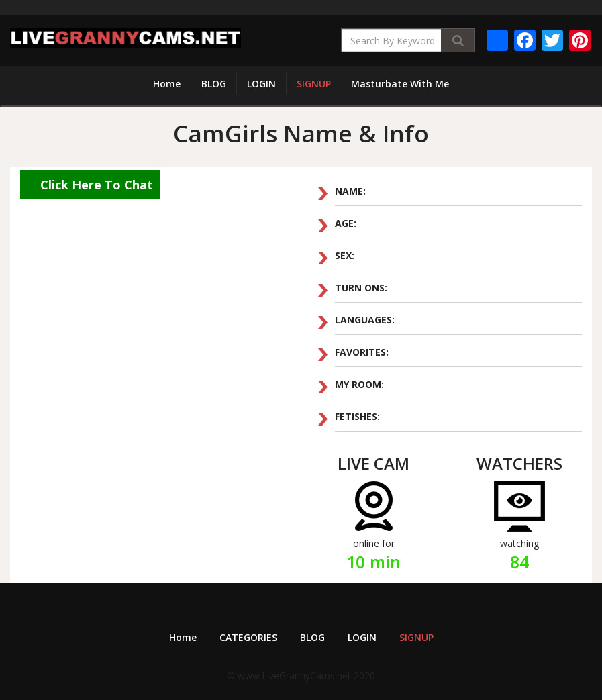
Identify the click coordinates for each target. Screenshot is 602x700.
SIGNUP (314, 84)
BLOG (214, 84)
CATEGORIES (248, 637)
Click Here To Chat (97, 185)
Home (167, 84)
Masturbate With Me (400, 84)
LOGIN (261, 84)
